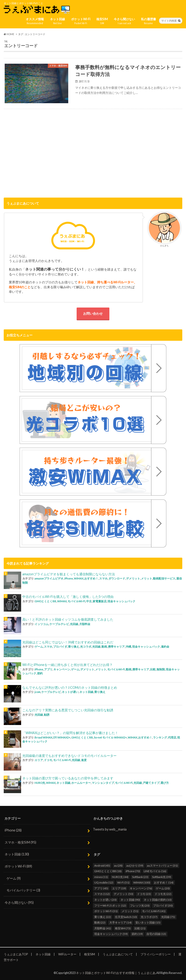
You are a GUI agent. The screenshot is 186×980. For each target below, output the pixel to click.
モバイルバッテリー (23, 890)
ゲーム (39, 647)
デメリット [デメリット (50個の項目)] (124, 894)
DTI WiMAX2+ (62, 737)
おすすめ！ (91, 578)
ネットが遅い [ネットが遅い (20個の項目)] (105, 900)
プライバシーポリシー (156, 954)
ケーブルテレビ (59, 624)
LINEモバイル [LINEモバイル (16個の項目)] (155, 871)
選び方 (165, 783)
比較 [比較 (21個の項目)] (140, 928)
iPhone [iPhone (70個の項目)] (133, 871)
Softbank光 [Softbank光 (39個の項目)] (162, 877)
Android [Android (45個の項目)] (102, 866)
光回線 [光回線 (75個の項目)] (168, 917)
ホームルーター (81, 783)
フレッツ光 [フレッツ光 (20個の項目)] (140, 906)
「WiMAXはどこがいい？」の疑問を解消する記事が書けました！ (70, 733)
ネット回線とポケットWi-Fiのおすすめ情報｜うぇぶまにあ (116, 973)
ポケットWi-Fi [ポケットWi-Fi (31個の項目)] (106, 911)
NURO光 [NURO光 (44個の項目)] (120, 877)
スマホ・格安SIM (20, 842)
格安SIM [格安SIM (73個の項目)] (123, 928)
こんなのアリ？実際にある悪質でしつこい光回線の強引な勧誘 (68, 710)
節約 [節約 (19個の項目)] (137, 934)
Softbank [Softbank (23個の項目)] (140, 877)
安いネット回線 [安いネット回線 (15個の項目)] (148, 923)
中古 (89, 601)
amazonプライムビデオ (49, 578)
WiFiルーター (67, 954)
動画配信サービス (164, 578)
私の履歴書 (148, 21)
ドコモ (48, 760)
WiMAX (79, 578)
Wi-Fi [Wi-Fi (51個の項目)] (123, 883)
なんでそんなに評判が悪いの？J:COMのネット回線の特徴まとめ (70, 687)
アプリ (48, 669)
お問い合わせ (93, 313)
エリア (39, 760)
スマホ (103, 578)
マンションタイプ (103, 783)
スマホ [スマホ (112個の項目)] (102, 894)
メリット (147, 578)
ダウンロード (117, 578)
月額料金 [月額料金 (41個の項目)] (103, 928)
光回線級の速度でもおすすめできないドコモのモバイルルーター (69, 756)
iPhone (69, 578)
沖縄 (128, 647)
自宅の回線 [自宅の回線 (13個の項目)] (156, 934)
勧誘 (47, 715)
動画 (104, 647)
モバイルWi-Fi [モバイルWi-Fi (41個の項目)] (154, 911)
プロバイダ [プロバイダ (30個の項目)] (163, 906)
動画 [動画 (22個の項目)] (100, 923)
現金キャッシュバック (121, 601)
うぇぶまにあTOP (16, 954)
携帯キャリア (116, 647)
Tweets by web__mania (110, 829)
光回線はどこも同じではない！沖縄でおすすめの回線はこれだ (68, 642)
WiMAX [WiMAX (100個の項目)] (142, 883)
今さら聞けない (124, 21)
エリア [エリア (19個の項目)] (119, 888)
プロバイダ (60, 647)
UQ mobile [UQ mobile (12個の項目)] (104, 883)
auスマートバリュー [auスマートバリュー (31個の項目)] (162, 866)
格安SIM (102, 21)
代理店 (172, 737)
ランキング (160, 737)
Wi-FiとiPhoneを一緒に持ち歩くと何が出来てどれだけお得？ (67, 665)
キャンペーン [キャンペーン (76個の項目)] (141, 888)
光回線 (74, 624)
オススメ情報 (35, 21)
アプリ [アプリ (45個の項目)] (101, 888)
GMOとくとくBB (45, 601)
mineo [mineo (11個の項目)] (101, 877)
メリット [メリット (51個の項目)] (130, 911)
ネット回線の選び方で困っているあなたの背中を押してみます (68, 778)
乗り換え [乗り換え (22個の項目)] (103, 917)
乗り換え (74, 647)
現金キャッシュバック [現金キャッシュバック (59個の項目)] (111, 934)
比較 (153, 669)
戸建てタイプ (151, 783)
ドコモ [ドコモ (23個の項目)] (144, 894)
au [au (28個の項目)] (118, 866)
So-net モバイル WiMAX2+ (110, 737)
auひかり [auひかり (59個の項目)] (135, 866)
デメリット (133, 578)
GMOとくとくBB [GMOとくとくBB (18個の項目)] (108, 871)
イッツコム (42, 624)
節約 (40, 673)
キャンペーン (62, 669)
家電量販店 (100, 601)
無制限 (161, 669)
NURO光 (40, 783)
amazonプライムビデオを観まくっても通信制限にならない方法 (69, 574)
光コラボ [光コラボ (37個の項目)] (149, 917)
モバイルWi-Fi (76, 601)
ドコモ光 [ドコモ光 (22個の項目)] (163, 894)
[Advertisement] (93, 154)
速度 (84, 760)
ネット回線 (57, 21)
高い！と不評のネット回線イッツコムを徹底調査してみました (68, 619)
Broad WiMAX (43, 737)
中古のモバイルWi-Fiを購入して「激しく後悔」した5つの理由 (68, 597)
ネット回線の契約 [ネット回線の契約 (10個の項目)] (158, 900)
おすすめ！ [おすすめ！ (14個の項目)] (164, 883)
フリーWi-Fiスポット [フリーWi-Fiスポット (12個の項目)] (110, 906)
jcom (38, 692)
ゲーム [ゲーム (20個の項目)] (163, 888)
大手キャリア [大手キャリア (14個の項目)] (121, 923)
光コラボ (86, 647)
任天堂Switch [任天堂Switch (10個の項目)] (126, 917)
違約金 (165, 647)
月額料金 (85, 624)
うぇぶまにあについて (118, 954)
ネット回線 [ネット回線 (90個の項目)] (130, 900)
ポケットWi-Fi (81, 21)
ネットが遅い (70, 692)
